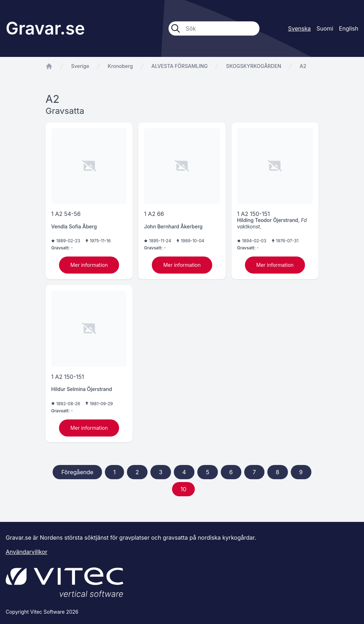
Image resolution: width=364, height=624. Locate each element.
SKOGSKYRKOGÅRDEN (254, 66)
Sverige (80, 66)
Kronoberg (120, 66)
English (349, 28)
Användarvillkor (26, 552)
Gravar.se (45, 28)
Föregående (77, 472)
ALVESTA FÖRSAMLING (180, 66)
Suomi (325, 28)
